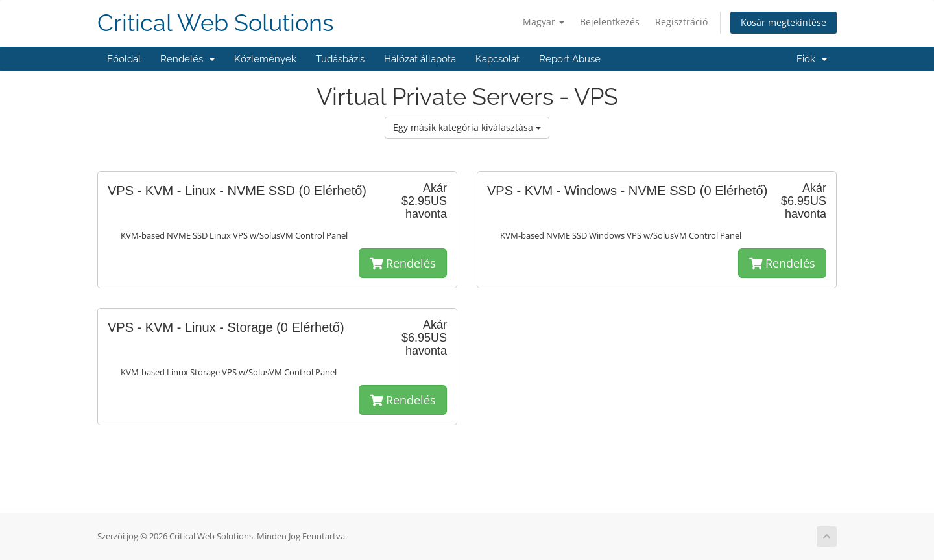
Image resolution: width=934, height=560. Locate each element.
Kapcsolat (497, 59)
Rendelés (187, 59)
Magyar (544, 22)
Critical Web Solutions (215, 23)
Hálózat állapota (420, 59)
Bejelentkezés (610, 22)
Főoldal (124, 59)
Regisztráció (681, 22)
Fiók (812, 59)
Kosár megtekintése (784, 22)
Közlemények (265, 59)
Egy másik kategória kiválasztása (467, 127)
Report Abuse (570, 59)
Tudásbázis (340, 59)
